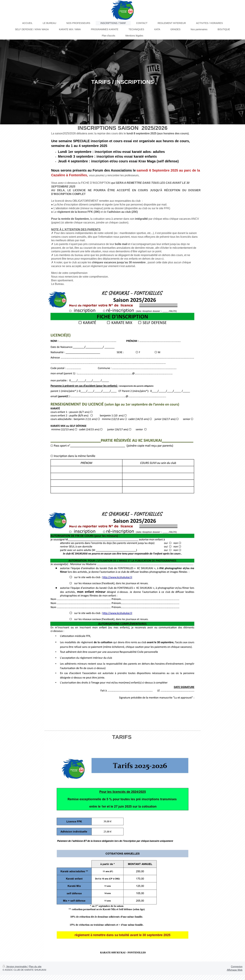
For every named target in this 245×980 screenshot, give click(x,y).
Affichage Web (235, 970)
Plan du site (35, 966)
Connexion (237, 966)
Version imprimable (15, 966)
